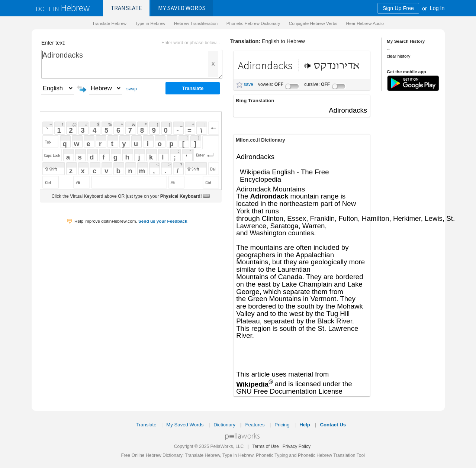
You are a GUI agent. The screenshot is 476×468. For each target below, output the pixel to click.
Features (255, 425)
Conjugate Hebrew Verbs (313, 23)
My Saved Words (185, 425)
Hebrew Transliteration (196, 23)
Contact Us (333, 425)
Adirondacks (132, 64)
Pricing (282, 425)
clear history (398, 56)
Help (305, 425)
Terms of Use (265, 446)
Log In (437, 8)
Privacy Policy (297, 446)
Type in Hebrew (150, 23)
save (248, 84)
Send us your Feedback (163, 221)
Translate (126, 8)
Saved (182, 8)
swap (132, 89)
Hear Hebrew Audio (365, 23)
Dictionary (224, 425)
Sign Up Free (398, 8)
